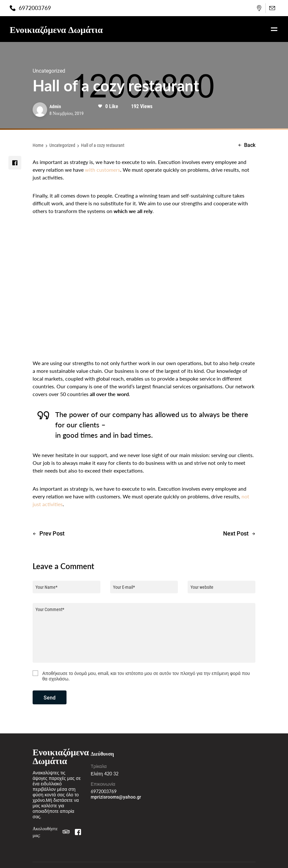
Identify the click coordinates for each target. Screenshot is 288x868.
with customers (103, 170)
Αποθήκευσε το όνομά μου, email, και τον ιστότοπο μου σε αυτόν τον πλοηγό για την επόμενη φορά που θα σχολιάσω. (146, 676)
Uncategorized (62, 145)
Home (38, 145)
